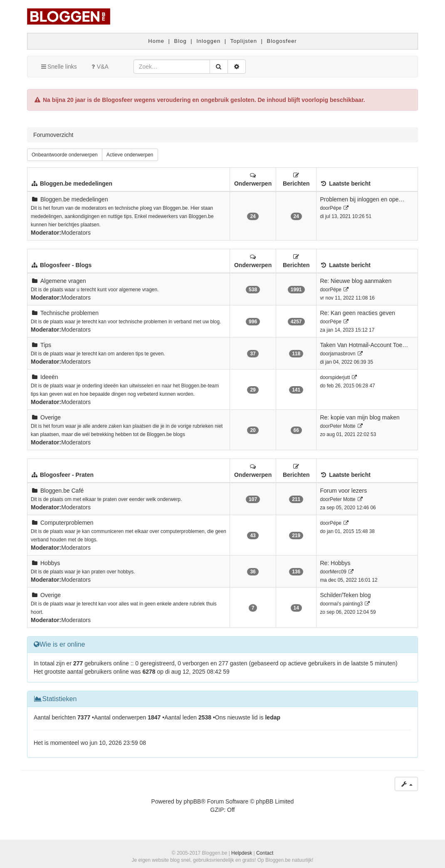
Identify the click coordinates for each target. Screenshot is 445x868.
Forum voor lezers (343, 491)
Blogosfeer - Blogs (66, 265)
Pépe (336, 208)
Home (156, 41)
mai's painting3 (346, 604)
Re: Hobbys (335, 563)
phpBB (192, 801)
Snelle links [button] (58, 67)
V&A (99, 67)
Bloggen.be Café (62, 491)
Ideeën (49, 377)
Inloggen (208, 41)
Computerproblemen (67, 523)
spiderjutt (340, 377)
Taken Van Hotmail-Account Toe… (364, 345)
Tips (46, 345)
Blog (180, 41)
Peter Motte (342, 426)
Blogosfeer (282, 41)
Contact (265, 853)
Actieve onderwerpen (130, 155)
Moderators (76, 233)
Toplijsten (244, 41)
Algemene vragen (63, 281)
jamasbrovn (342, 354)
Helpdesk (242, 853)
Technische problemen (69, 313)
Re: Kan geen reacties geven (357, 313)
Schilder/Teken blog (345, 595)
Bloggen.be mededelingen (76, 184)
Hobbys (50, 563)
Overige (51, 417)
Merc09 (338, 572)
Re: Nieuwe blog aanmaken (356, 281)
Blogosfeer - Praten (67, 475)
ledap (273, 717)
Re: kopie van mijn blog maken (360, 417)
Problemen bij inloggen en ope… (362, 199)
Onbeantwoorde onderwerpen (65, 155)
